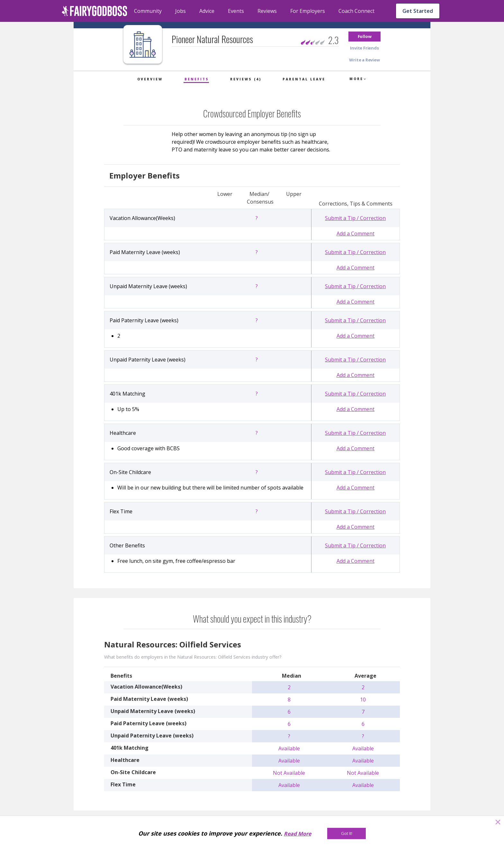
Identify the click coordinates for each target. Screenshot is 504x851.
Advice (207, 11)
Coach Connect (356, 11)
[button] (364, 37)
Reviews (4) (246, 79)
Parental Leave (304, 79)
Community (148, 11)
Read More (297, 834)
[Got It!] (346, 833)
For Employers (308, 11)
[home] (94, 11)
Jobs (180, 11)
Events (236, 11)
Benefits (197, 79)
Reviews (267, 11)
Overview (150, 79)
